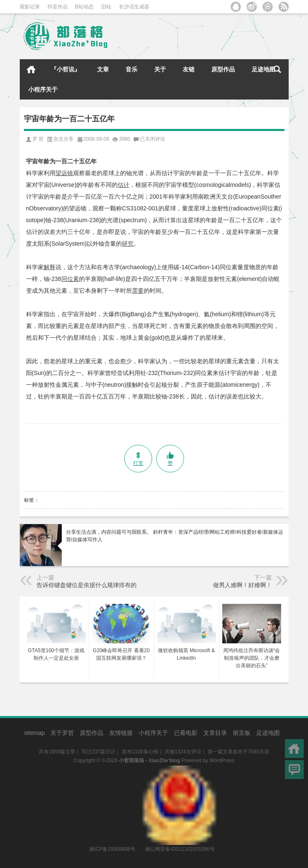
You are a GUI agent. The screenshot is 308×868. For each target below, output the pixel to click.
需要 (138, 291)
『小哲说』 (66, 69)
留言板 (242, 733)
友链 (189, 69)
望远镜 (64, 173)
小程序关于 (43, 89)
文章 (103, 69)
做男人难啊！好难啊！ (242, 585)
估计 (124, 185)
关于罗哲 (62, 733)
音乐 (132, 69)
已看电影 (186, 733)
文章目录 (215, 733)
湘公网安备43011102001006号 (179, 770)
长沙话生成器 (134, 7)
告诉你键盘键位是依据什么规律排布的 (87, 585)
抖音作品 (58, 7)
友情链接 (121, 733)
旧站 (106, 7)
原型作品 (223, 69)
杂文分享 (63, 139)
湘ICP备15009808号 (112, 849)
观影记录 (30, 7)
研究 (128, 244)
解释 (50, 267)
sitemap (34, 733)
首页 (31, 69)
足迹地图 (263, 69)
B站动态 (84, 7)
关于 (160, 69)
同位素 (70, 279)
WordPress (222, 760)
